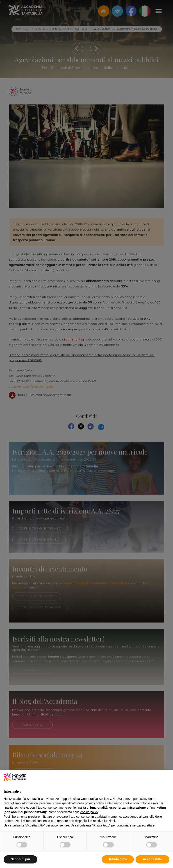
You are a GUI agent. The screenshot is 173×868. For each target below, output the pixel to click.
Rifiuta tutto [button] (118, 859)
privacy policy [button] (94, 803)
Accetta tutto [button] (153, 859)
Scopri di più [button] (20, 859)
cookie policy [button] (89, 812)
